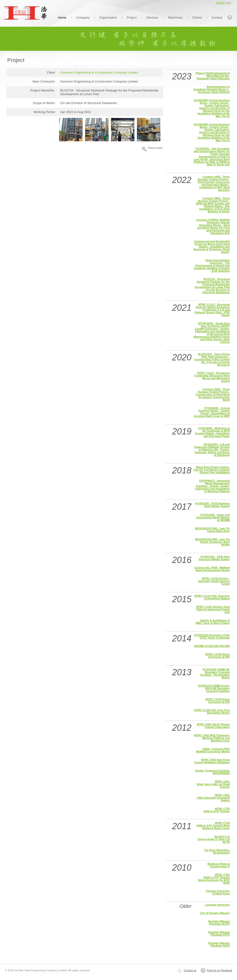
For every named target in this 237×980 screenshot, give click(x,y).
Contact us (190, 970)
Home (62, 18)
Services (152, 18)
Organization (108, 18)
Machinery (175, 18)
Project (132, 18)
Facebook (230, 17)
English (220, 3)
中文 (229, 3)
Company (83, 18)
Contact (217, 18)
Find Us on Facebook (219, 970)
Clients (197, 18)
